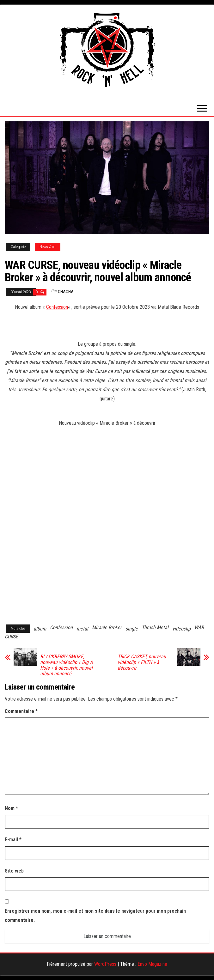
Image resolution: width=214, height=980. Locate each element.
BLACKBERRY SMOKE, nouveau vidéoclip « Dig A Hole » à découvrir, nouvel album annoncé (66, 665)
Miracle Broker (107, 627)
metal (82, 629)
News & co (48, 247)
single (132, 629)
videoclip (181, 629)
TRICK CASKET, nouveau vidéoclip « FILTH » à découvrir (142, 662)
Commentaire (21, 711)
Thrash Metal (155, 627)
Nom (11, 808)
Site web (14, 871)
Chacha (66, 292)
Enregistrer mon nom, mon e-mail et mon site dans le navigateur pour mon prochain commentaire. (95, 916)
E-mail (13, 840)
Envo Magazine (152, 964)
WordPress (105, 964)
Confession (57, 307)
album (40, 629)
